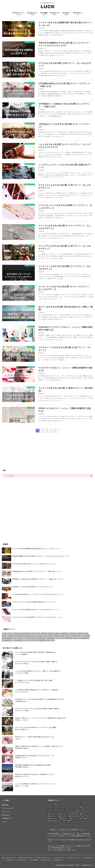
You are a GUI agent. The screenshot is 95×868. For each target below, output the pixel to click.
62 (53, 431)
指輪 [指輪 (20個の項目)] (57, 638)
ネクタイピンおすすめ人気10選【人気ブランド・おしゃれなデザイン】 (31, 612)
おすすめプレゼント (32, 14)
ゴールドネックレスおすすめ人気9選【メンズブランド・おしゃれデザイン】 (32, 619)
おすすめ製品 (44, 14)
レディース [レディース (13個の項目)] (56, 636)
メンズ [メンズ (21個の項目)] (45, 636)
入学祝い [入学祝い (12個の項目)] (68, 636)
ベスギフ (4, 822)
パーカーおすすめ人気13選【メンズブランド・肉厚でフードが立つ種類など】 (38, 671)
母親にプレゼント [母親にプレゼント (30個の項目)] (7, 640)
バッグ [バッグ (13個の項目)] (86, 634)
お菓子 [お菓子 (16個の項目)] (10, 634)
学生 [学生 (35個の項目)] (15, 638)
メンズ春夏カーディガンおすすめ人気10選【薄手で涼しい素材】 (34, 680)
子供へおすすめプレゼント (44, 858)
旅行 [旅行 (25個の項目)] (61, 638)
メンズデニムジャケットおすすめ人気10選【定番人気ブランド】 (29, 604)
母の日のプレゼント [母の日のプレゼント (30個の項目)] (84, 638)
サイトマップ (6, 812)
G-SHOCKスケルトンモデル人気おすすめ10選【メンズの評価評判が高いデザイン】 (40, 699)
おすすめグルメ (66, 14)
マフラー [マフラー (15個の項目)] (40, 636)
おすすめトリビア (45, 860)
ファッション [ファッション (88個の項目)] (11, 636)
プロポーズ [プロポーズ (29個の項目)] (33, 636)
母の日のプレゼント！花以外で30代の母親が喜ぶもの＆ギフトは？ (35, 737)
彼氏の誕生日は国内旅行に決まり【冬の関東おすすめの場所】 (33, 765)
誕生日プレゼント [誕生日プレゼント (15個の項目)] (41, 640)
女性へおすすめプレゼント (9, 858)
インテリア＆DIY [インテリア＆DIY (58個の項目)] (26, 634)
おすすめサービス (55, 14)
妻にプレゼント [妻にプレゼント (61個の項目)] (86, 636)
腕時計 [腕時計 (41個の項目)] (29, 640)
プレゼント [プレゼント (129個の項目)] (26, 636)
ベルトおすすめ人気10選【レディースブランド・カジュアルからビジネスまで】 (33, 596)
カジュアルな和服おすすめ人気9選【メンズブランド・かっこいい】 (35, 784)
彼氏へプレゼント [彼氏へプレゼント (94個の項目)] (50, 638)
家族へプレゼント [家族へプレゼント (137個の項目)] (29, 638)
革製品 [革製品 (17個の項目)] (53, 640)
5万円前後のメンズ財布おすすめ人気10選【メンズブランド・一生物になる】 (32, 581)
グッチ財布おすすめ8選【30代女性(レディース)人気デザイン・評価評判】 (37, 690)
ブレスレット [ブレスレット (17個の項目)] (19, 636)
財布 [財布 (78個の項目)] (48, 640)
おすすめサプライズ (60, 858)
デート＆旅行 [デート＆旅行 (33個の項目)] (73, 634)
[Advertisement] (47, 451)
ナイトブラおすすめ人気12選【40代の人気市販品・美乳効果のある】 (35, 652)
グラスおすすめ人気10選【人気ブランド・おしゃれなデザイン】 (29, 566)
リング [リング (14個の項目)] (50, 636)
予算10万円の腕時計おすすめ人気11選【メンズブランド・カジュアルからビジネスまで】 (36, 558)
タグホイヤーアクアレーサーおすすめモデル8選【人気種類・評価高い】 (36, 662)
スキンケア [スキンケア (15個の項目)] (57, 634)
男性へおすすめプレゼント (27, 858)
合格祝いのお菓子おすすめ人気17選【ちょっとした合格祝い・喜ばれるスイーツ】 (39, 746)
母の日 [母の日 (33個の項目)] (76, 638)
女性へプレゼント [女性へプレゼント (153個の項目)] (76, 636)
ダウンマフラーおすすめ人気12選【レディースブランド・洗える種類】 (36, 727)
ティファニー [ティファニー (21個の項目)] (64, 634)
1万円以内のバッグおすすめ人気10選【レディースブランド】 (28, 589)
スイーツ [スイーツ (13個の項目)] (50, 634)
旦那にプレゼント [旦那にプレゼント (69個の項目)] (68, 638)
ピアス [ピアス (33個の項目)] (4, 636)
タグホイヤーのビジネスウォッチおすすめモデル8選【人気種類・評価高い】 (37, 709)
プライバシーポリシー (8, 808)
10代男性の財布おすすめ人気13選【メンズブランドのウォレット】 (35, 756)
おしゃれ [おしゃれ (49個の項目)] (5, 634)
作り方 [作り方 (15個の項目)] (62, 636)
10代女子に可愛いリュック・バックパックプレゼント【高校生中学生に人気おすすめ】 (40, 718)
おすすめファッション (19, 14)
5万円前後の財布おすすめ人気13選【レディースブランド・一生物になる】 (32, 573)
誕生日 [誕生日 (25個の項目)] (33, 640)
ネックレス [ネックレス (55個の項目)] (80, 634)
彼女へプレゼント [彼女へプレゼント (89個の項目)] (40, 638)
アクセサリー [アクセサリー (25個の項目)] (17, 634)
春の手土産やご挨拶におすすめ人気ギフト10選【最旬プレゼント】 (35, 774)
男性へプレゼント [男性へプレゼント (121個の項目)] (17, 640)
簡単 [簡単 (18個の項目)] (24, 640)
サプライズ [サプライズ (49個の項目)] (44, 634)
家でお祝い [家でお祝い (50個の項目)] (21, 638)
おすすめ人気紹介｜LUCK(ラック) (73, 865)
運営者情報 (5, 805)
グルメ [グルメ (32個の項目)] (38, 634)
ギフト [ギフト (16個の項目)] (33, 634)
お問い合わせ (6, 815)
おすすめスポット (78, 14)
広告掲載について (7, 818)
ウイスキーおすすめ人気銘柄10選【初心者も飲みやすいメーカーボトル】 (31, 551)
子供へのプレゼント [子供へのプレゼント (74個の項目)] (7, 638)
